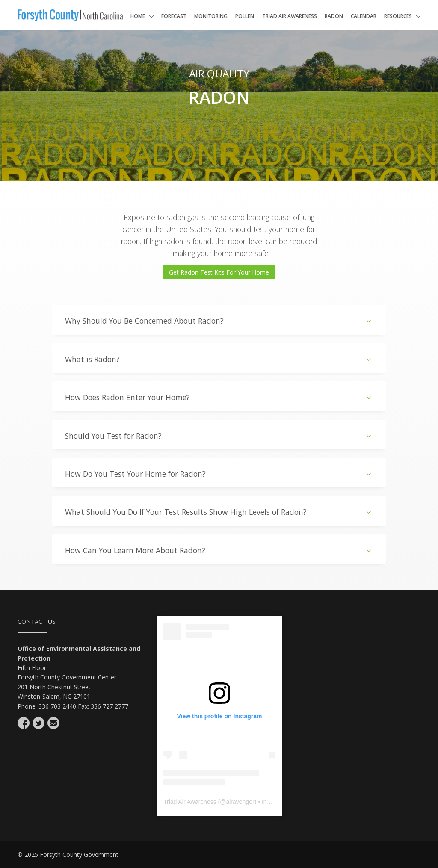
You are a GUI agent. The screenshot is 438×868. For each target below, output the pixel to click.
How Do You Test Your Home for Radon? (219, 474)
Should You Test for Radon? (219, 436)
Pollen (245, 16)
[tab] (219, 320)
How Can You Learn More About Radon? (219, 551)
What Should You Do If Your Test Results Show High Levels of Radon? (219, 512)
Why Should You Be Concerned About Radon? (219, 321)
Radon (334, 16)
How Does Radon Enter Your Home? (219, 397)
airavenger (240, 802)
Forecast (174, 16)
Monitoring (211, 16)
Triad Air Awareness (290, 16)
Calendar (364, 16)
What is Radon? (219, 359)
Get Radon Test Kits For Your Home (219, 272)
